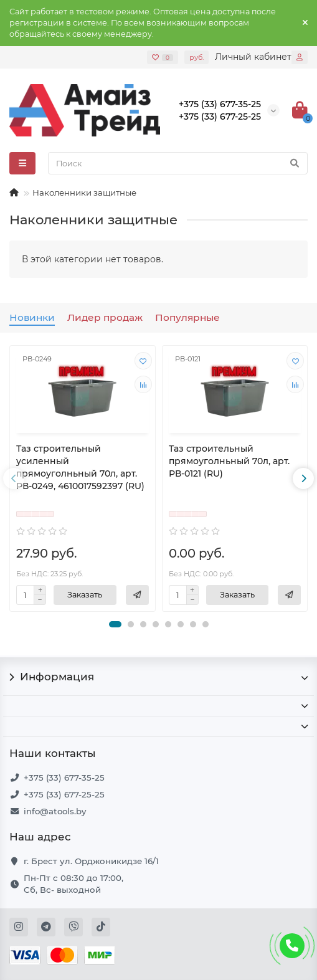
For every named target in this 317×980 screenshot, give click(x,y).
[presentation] (14, 478)
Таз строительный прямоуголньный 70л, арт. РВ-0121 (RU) (229, 461)
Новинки (32, 317)
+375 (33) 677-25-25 (64, 794)
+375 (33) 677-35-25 (64, 778)
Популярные (187, 317)
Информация (158, 677)
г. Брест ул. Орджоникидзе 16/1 (91, 861)
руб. (196, 57)
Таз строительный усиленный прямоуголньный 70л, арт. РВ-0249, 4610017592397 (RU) (80, 467)
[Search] (178, 163)
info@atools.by (55, 811)
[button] (115, 624)
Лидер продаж (105, 317)
